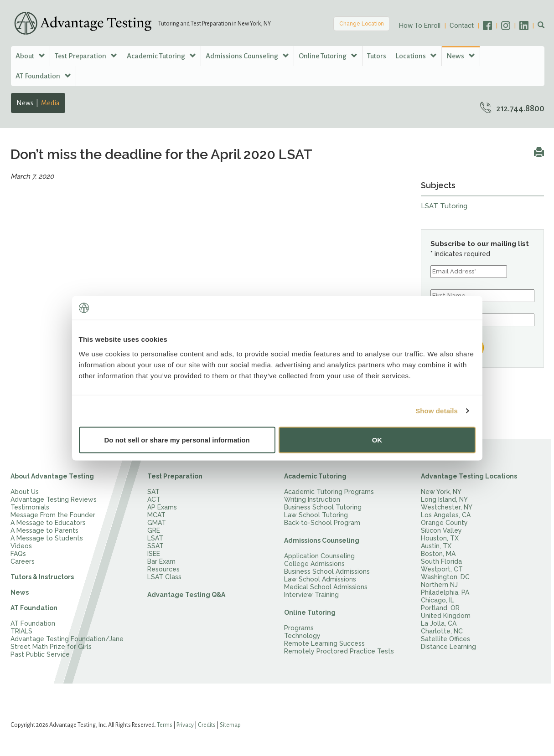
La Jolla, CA (439, 623)
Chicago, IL (438, 600)
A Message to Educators (48, 523)
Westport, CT (442, 569)
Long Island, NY (444, 499)
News (25, 103)
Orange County (444, 523)
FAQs (18, 554)
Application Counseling (319, 556)
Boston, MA (438, 554)
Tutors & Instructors (42, 577)
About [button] (30, 56)
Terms (165, 725)
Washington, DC (445, 577)
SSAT (155, 546)
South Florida (441, 561)
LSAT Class (164, 577)
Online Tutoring (310, 612)
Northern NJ (439, 585)
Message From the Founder (53, 515)
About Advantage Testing (52, 476)
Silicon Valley (441, 530)
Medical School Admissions (326, 587)
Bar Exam (161, 561)
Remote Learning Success (324, 643)
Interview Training (311, 595)
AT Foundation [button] (43, 76)
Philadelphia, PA (445, 592)
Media (50, 103)
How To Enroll (420, 26)
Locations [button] (416, 56)
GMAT (157, 523)
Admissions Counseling (322, 540)
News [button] (461, 56)
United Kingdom (446, 616)
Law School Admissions (320, 579)
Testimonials (30, 507)
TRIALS (21, 631)
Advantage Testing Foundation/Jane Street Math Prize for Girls (67, 643)
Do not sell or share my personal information (177, 440)
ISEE (154, 554)
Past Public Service (40, 654)
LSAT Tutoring (444, 206)
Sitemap (230, 725)
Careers (23, 561)
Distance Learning (448, 647)
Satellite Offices (445, 639)
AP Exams (162, 507)
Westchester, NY (447, 507)
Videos (21, 546)
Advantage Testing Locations (469, 476)
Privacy (185, 725)
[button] (541, 26)
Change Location (362, 24)
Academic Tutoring (315, 476)
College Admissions (314, 564)
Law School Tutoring (316, 515)
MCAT (156, 515)
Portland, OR (440, 608)
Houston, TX (440, 538)
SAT (153, 492)
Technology (302, 636)
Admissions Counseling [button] (247, 56)
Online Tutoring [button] (328, 56)
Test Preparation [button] (86, 56)
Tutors (377, 56)
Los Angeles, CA (446, 515)
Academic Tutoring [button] (161, 56)
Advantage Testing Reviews (54, 499)
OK (377, 440)
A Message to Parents (44, 530)
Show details (437, 411)
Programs (299, 628)
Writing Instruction (312, 499)
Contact (462, 26)
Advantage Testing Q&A (186, 595)
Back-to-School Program (322, 523)
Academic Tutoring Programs (329, 492)
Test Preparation (175, 476)
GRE (154, 530)
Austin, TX (436, 546)
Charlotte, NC (442, 631)
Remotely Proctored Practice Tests (339, 651)
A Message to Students (47, 538)
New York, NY (441, 492)
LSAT (155, 538)
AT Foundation (34, 608)
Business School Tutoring (323, 507)
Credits (207, 725)
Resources (163, 569)
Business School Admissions (327, 571)
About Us (25, 492)
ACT (154, 499)
